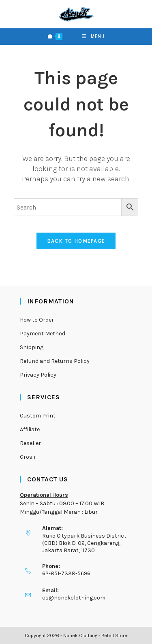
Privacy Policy (38, 375)
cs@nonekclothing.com (74, 598)
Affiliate (30, 429)
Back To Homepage (76, 241)
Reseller (30, 443)
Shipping (32, 347)
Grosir (28, 457)
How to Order (37, 320)
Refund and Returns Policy (55, 361)
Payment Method (43, 334)
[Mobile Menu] (93, 36)
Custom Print (38, 416)
